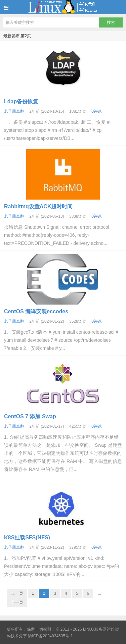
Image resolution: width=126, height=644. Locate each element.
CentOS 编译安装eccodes (36, 311)
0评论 (97, 111)
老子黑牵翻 (14, 111)
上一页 (17, 593)
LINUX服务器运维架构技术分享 (63, 7)
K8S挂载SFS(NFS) (27, 538)
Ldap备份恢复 (21, 101)
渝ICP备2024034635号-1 (50, 636)
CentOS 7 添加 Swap (30, 416)
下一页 (17, 602)
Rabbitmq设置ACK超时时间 (38, 206)
